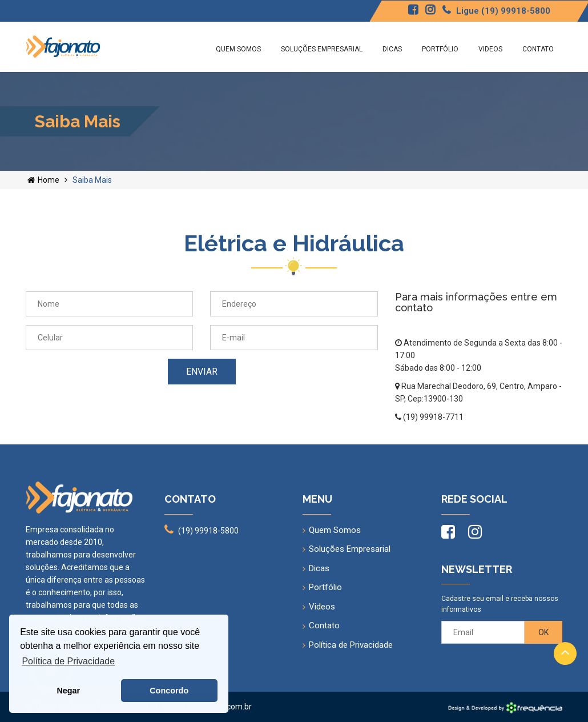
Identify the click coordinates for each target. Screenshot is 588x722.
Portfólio (440, 49)
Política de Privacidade (351, 645)
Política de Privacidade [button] (68, 661)
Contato (538, 49)
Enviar (202, 372)
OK (543, 632)
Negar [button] (68, 691)
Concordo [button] (169, 691)
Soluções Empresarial (322, 49)
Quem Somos (238, 49)
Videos (490, 49)
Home (43, 180)
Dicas (392, 49)
